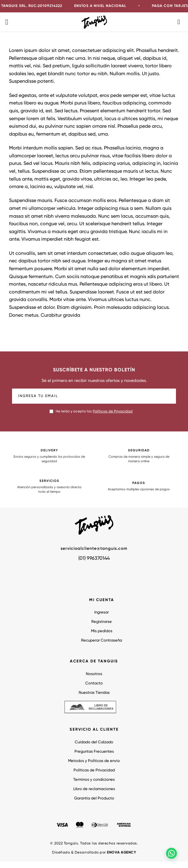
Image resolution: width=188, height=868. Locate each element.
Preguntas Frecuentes (94, 752)
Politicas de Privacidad (94, 770)
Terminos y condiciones (94, 780)
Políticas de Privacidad (113, 412)
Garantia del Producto (94, 798)
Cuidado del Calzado (94, 742)
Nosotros (94, 674)
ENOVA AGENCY (121, 853)
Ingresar (102, 612)
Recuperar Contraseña (102, 641)
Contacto (94, 683)
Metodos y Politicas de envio (94, 761)
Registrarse (102, 622)
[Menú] (9, 22)
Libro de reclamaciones (94, 789)
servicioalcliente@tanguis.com (94, 549)
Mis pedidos (102, 631)
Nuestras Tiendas (94, 693)
